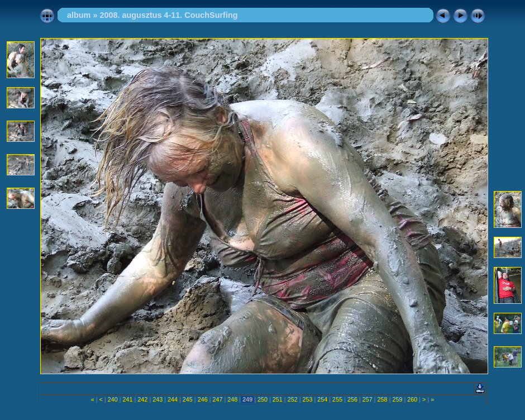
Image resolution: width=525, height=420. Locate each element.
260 (412, 399)
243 (157, 399)
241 (128, 399)
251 (278, 399)
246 (203, 399)
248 (232, 399)
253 (307, 399)
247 (218, 399)
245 (188, 399)
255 (337, 399)
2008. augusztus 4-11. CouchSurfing (168, 15)
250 (262, 399)
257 (367, 399)
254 (322, 399)
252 (293, 399)
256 (352, 399)
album (79, 15)
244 (173, 399)
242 (142, 399)
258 (383, 399)
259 (397, 399)
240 (113, 399)
